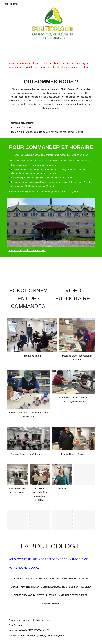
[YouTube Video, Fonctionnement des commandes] (29, 273)
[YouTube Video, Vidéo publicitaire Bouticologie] (73, 273)
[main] (51, 65)
